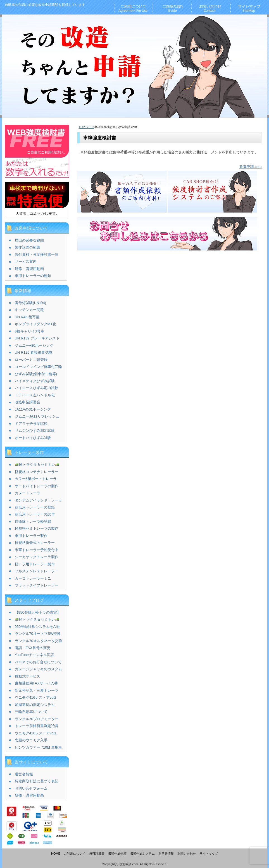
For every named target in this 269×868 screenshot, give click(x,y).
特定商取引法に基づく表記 (37, 781)
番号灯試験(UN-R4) (31, 303)
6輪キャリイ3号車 (29, 331)
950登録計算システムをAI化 (38, 627)
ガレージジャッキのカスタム (38, 669)
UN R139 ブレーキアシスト (37, 338)
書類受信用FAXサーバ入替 (36, 683)
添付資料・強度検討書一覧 (37, 255)
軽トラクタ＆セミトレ (37, 465)
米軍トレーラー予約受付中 (37, 550)
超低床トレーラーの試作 (35, 514)
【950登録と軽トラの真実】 (38, 612)
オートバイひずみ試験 (33, 438)
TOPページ (86, 127)
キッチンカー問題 (29, 310)
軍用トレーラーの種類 (33, 276)
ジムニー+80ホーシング (34, 345)
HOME (56, 853)
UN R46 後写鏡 (27, 317)
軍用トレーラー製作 (31, 536)
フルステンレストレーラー (37, 571)
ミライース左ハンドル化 (35, 395)
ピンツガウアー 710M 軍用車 (38, 747)
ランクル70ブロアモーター (37, 719)
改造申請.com (251, 167)
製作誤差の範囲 (28, 247)
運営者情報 (24, 774)
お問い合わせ (187, 853)
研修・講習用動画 (29, 269)
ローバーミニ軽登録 (31, 360)
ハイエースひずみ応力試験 (37, 388)
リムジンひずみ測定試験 (35, 431)
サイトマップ (209, 853)
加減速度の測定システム (35, 705)
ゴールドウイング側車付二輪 (38, 367)
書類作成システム (142, 853)
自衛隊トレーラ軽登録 (33, 521)
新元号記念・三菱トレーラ (37, 690)
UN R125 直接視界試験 (34, 352)
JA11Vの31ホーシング (33, 409)
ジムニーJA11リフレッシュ (37, 416)
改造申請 (45, 5)
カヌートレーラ (28, 493)
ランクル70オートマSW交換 (38, 634)
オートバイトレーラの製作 (37, 486)
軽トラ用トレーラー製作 (35, 564)
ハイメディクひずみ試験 (35, 381)
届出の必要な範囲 (29, 240)
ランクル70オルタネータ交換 (39, 641)
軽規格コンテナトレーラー (37, 472)
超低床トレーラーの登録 (35, 507)
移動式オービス (28, 676)
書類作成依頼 (117, 853)
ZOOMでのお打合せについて (38, 662)
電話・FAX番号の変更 (33, 648)
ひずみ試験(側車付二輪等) (36, 374)
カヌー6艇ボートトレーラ (36, 479)
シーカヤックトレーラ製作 (37, 557)
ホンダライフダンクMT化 (35, 324)
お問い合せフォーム (31, 788)
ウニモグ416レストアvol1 (36, 733)
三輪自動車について (31, 712)
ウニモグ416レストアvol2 (36, 697)
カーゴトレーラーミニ (33, 578)
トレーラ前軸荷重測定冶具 (37, 726)
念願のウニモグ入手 (31, 740)
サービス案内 (26, 261)
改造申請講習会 (28, 402)
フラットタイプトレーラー (37, 585)
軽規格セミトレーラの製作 (37, 528)
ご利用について (75, 853)
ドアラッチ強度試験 (31, 424)
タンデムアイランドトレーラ (38, 500)
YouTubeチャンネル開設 (34, 655)
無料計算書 (97, 853)
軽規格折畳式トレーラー (35, 543)
